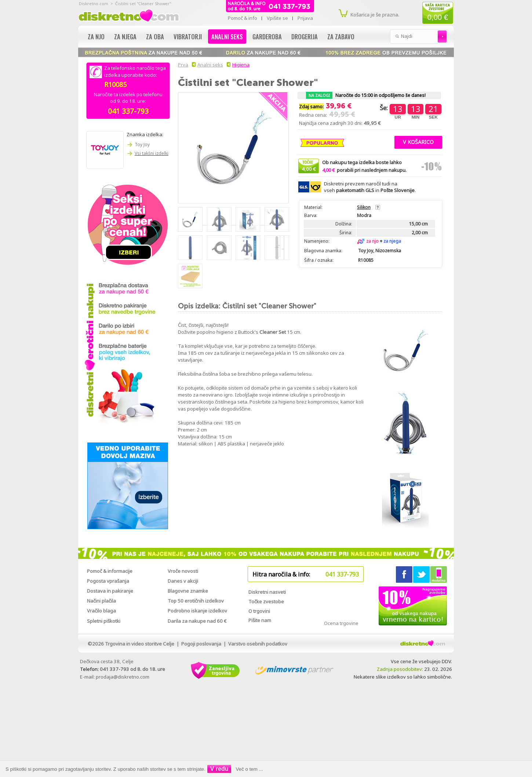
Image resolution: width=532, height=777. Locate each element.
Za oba (155, 37)
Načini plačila (101, 601)
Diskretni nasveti (267, 592)
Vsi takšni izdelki (152, 153)
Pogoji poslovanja (201, 644)
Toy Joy (142, 144)
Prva (182, 65)
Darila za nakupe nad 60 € (197, 621)
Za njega (125, 37)
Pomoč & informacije (110, 571)
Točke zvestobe (266, 601)
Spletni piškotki (104, 621)
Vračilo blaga (101, 611)
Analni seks (227, 37)
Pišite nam (260, 620)
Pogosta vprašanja (108, 581)
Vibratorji (188, 37)
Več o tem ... (249, 769)
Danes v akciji (183, 581)
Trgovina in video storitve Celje (140, 644)
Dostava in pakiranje (110, 591)
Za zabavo (341, 37)
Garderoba (267, 37)
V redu (219, 769)
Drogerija (305, 37)
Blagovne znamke (188, 591)
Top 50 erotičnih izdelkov (196, 601)
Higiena (241, 65)
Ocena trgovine (341, 623)
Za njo (96, 37)
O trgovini (259, 611)
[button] (418, 141)
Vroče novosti (183, 571)
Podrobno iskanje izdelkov (197, 611)
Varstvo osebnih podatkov (258, 644)
